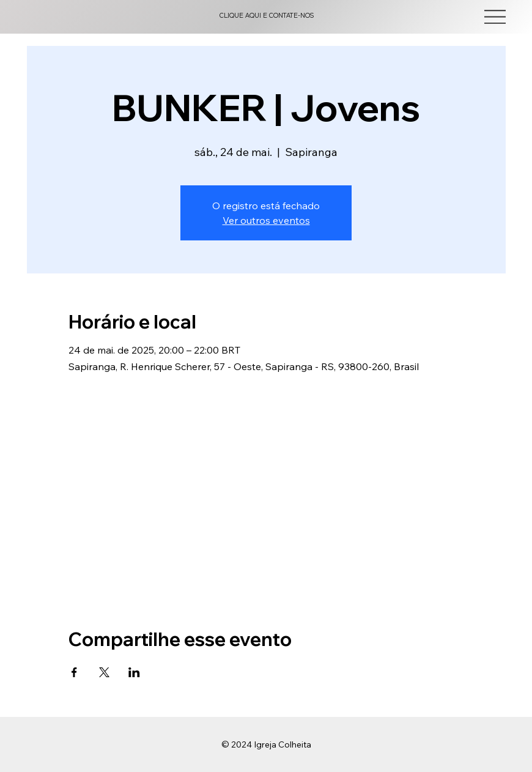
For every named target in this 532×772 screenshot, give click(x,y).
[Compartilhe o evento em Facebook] (74, 672)
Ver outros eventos (266, 220)
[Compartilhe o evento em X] (104, 672)
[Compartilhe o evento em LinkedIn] (134, 672)
